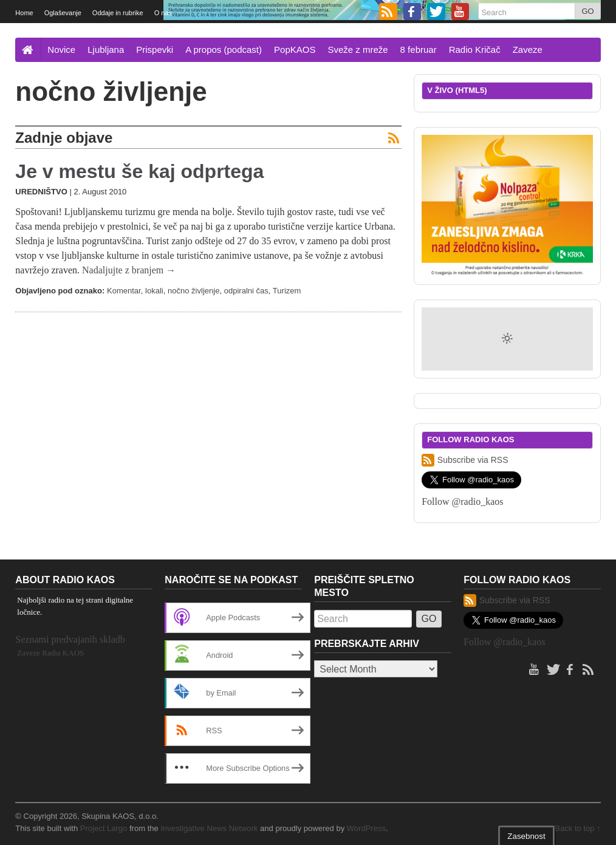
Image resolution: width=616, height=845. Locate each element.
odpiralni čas (246, 291)
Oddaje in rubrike (118, 13)
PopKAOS (295, 50)
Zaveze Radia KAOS (50, 653)
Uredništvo (41, 192)
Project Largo (104, 828)
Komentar (124, 291)
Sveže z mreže (358, 50)
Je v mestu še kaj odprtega (139, 171)
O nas (163, 13)
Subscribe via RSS (465, 460)
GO (587, 11)
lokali (154, 291)
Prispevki (155, 50)
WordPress (366, 828)
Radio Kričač (475, 50)
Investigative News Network (209, 828)
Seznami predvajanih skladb (70, 639)
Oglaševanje (63, 13)
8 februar (419, 50)
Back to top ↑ (577, 828)
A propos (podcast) (224, 50)
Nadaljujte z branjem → (129, 270)
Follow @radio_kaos (462, 501)
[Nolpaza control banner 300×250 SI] (507, 205)
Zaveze (528, 50)
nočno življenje (193, 291)
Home (24, 13)
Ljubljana (106, 50)
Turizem (287, 291)
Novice (61, 50)
